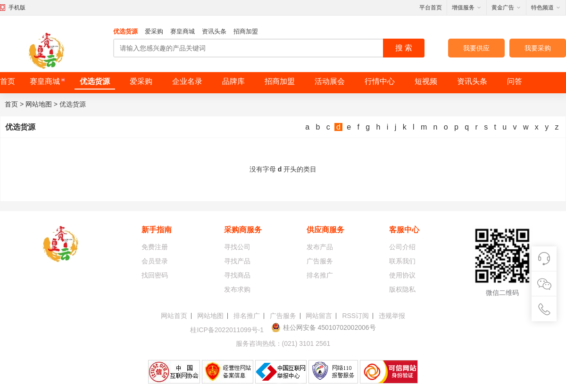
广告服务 (320, 261)
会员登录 (155, 261)
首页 (8, 81)
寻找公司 (237, 247)
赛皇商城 (183, 31)
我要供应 (476, 48)
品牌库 (233, 81)
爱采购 (154, 31)
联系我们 (402, 261)
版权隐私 (402, 289)
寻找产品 (237, 261)
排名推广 (320, 275)
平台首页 (431, 8)
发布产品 (320, 247)
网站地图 (39, 104)
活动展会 (330, 81)
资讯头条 (214, 31)
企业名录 (187, 81)
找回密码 (155, 275)
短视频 (426, 81)
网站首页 (174, 316)
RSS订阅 (355, 316)
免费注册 (155, 247)
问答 (515, 81)
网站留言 (319, 316)
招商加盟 (246, 31)
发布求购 (237, 289)
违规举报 (392, 316)
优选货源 (125, 31)
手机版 (17, 8)
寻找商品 (237, 275)
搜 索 (404, 48)
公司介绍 (402, 247)
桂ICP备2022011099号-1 (227, 330)
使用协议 (402, 275)
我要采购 (538, 48)
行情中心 (380, 81)
